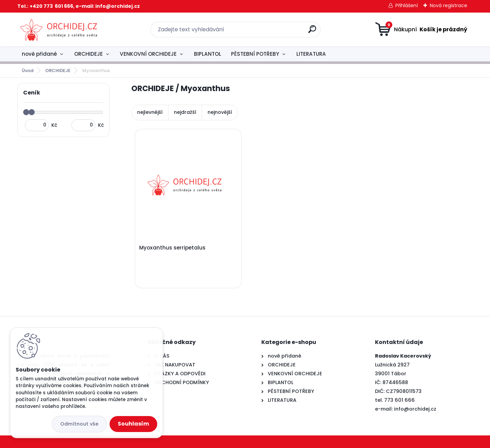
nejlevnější (150, 112)
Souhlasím (133, 424)
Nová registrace (448, 5)
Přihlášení (407, 5)
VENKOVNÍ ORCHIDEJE (148, 54)
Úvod (28, 71)
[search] (312, 32)
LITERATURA (311, 54)
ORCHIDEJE (88, 54)
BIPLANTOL (208, 54)
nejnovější (220, 112)
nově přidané (39, 54)
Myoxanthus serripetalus (172, 248)
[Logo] (59, 30)
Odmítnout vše (79, 424)
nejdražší (185, 112)
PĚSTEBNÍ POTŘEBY (255, 54)
